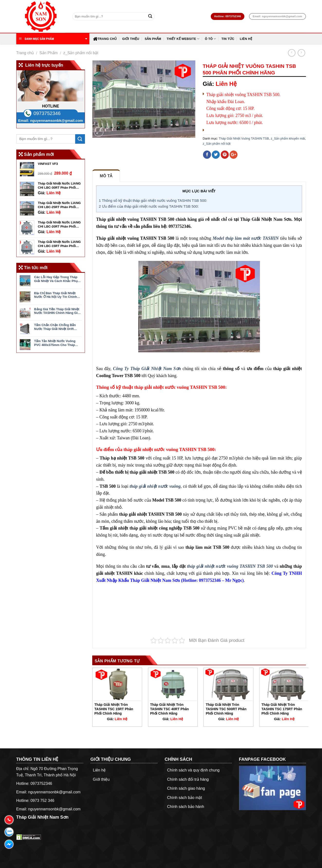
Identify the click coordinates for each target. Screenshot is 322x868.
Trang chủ (105, 39)
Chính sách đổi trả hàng (188, 779)
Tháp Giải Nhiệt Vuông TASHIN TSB (244, 138)
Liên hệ (246, 39)
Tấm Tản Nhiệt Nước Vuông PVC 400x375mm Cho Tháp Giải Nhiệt (55, 343)
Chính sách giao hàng (186, 788)
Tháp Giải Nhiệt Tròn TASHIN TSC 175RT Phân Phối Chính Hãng (282, 709)
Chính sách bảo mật (185, 798)
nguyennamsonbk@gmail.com (57, 120)
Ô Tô (211, 39)
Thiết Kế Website (183, 39)
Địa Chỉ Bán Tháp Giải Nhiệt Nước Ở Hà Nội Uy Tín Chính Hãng (55, 295)
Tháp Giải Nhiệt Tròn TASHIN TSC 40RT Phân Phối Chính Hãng (170, 709)
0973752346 (47, 113)
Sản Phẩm (153, 39)
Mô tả (106, 176)
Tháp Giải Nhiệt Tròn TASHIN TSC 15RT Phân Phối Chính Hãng (114, 709)
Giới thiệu (131, 39)
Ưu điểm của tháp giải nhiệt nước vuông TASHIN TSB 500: (149, 206)
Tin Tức (228, 39)
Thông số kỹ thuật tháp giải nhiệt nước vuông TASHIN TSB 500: (153, 200)
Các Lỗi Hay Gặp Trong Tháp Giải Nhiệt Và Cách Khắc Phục (57, 279)
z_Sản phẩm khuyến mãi (288, 138)
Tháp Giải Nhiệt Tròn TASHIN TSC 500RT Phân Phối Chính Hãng (226, 709)
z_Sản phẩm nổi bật (81, 53)
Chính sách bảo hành (186, 807)
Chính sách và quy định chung (193, 770)
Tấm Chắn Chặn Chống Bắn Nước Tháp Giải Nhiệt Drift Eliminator (55, 327)
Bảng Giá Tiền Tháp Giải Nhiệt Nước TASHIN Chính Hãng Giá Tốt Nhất (57, 311)
